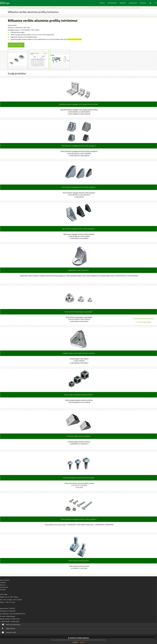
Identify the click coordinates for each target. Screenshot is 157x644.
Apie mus (102, 3)
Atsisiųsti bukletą (17, 45)
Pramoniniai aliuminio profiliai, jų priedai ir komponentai (72, 8)
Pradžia (10, 8)
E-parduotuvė (133, 3)
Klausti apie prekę (145, 322)
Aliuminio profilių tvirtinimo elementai (102, 8)
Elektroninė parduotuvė (11, 625)
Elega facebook (9, 628)
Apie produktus (112, 3)
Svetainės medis (9, 632)
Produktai (123, 3)
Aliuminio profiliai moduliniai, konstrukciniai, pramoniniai (37, 8)
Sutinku (75, 642)
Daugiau (82, 642)
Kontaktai (143, 3)
